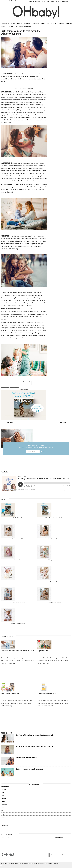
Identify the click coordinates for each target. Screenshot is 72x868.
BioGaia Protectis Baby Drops (47, 693)
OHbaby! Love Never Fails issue (18, 623)
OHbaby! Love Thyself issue (54, 602)
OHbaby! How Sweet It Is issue (18, 539)
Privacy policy (26, 863)
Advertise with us (5, 786)
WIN (48, 24)
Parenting (27, 24)
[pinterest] (63, 855)
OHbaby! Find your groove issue (54, 581)
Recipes (3, 808)
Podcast (54, 24)
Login (43, 2)
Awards (58, 2)
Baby (13, 24)
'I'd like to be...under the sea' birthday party (30, 769)
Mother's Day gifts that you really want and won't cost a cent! (35, 746)
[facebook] (46, 855)
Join (30, 2)
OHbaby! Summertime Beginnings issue (54, 518)
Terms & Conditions (15, 863)
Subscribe (50, 2)
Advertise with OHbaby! (5, 463)
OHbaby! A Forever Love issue (54, 539)
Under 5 (19, 24)
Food (43, 24)
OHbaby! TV (66, 2)
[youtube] (68, 855)
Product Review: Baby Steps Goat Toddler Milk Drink (17, 651)
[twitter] (11, 1)
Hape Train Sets (43, 651)
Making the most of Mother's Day (27, 758)
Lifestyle (36, 24)
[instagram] (57, 855)
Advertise (37, 2)
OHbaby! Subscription (18, 518)
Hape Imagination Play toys (10, 693)
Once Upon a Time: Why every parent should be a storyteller (35, 735)
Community (4, 805)
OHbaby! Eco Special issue (54, 560)
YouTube (61, 24)
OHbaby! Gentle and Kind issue (18, 602)
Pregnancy (5, 24)
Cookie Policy (4, 863)
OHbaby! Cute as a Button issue (18, 560)
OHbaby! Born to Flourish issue (18, 581)
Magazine (4, 814)
